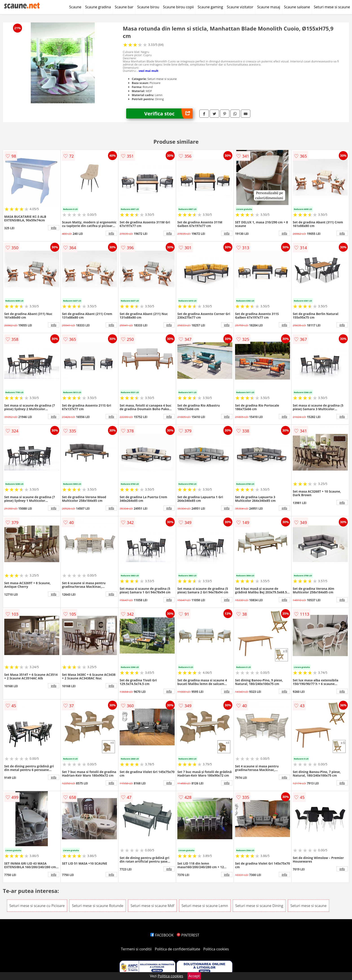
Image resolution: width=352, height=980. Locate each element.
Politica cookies (216, 949)
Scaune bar (124, 7)
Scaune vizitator (240, 7)
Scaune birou (148, 7)
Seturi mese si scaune (332, 7)
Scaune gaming (210, 7)
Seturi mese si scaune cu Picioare (37, 906)
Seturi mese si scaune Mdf (152, 906)
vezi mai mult (149, 71)
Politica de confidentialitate (178, 949)
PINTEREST (188, 935)
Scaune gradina (98, 7)
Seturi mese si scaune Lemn (205, 906)
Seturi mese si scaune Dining (259, 906)
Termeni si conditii (136, 949)
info (54, 228)
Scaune (75, 7)
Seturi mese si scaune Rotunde (98, 906)
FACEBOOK (162, 935)
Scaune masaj (268, 7)
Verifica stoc (168, 113)
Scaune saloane (297, 7)
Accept (194, 976)
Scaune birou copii (178, 7)
